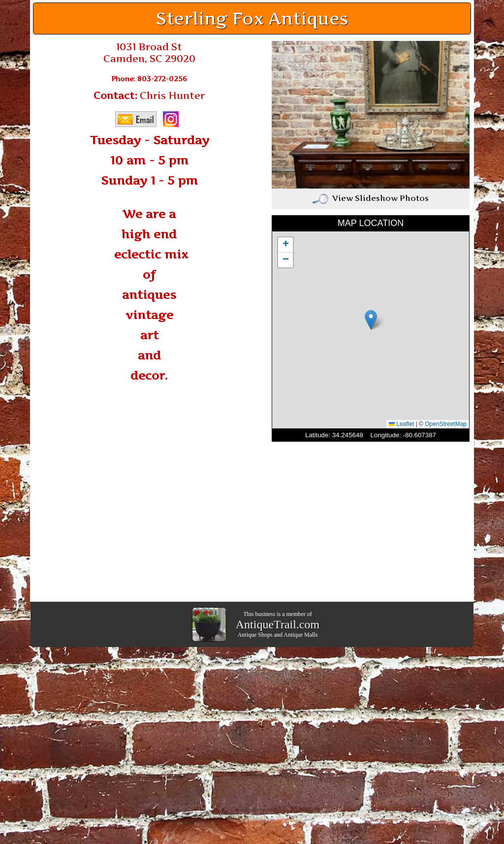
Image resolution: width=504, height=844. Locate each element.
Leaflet (401, 424)
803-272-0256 (162, 79)
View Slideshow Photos (371, 198)
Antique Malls (300, 635)
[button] (371, 320)
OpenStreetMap (446, 424)
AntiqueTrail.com (278, 624)
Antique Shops (255, 635)
